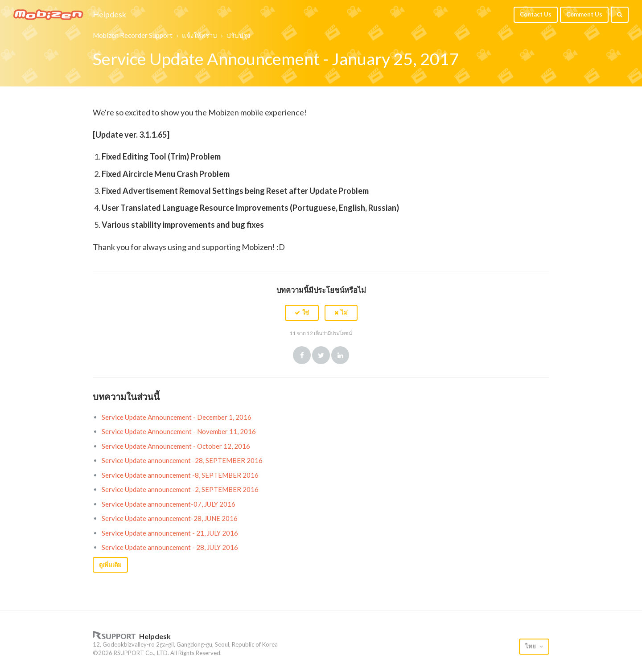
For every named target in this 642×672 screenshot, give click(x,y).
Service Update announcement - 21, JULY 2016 (170, 533)
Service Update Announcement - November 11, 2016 (179, 431)
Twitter (321, 355)
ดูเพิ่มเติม (110, 565)
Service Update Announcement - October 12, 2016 (176, 446)
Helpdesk (109, 15)
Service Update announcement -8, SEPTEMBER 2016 (180, 475)
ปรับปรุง (238, 35)
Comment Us (584, 14)
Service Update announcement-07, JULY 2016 (169, 504)
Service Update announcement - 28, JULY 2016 (170, 547)
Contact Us (536, 14)
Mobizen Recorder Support (133, 35)
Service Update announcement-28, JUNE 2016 (170, 518)
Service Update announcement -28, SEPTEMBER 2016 (182, 460)
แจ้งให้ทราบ (200, 35)
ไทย (531, 646)
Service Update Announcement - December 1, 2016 (177, 417)
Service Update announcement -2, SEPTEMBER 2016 (180, 489)
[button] (302, 313)
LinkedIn (340, 355)
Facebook (302, 355)
